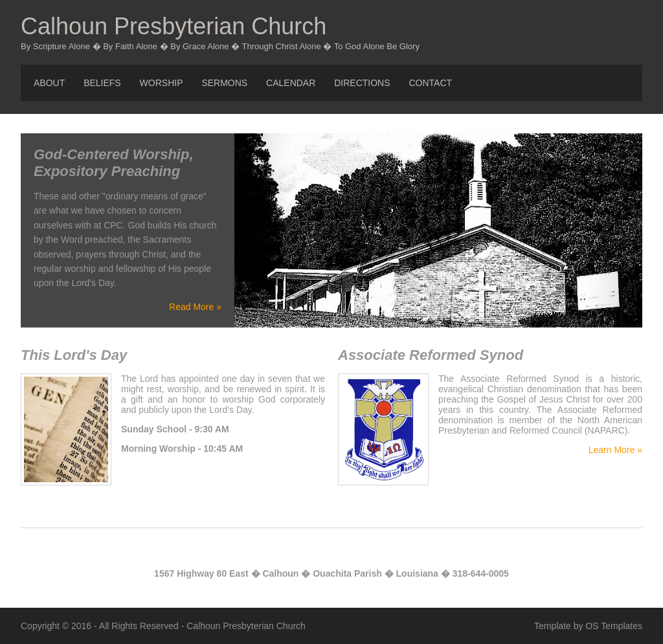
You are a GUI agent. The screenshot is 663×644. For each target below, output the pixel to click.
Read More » (195, 307)
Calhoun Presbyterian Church (174, 26)
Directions (362, 83)
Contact (430, 83)
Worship (162, 83)
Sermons (224, 83)
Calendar (291, 83)
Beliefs (102, 83)
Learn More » (615, 450)
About (49, 83)
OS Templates (614, 626)
